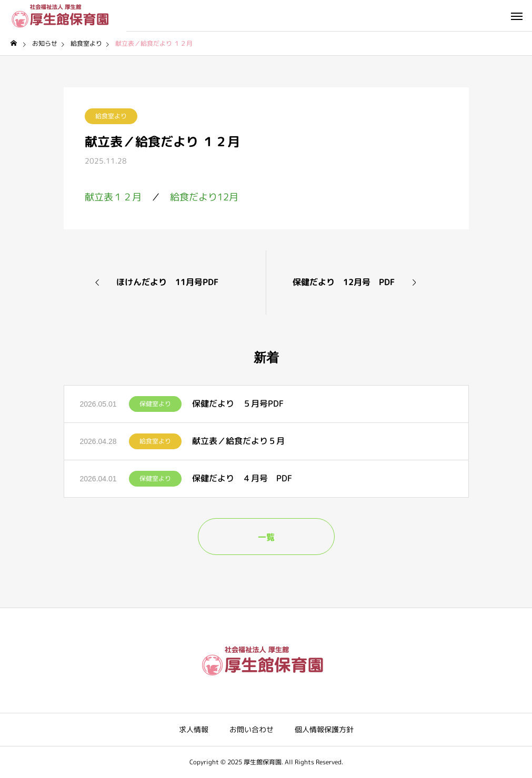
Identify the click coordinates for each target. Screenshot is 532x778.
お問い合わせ (252, 729)
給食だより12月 (204, 197)
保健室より (155, 404)
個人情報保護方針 (324, 729)
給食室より (111, 116)
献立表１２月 (113, 197)
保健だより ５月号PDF (238, 403)
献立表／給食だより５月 (238, 441)
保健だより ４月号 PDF (242, 478)
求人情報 (194, 729)
